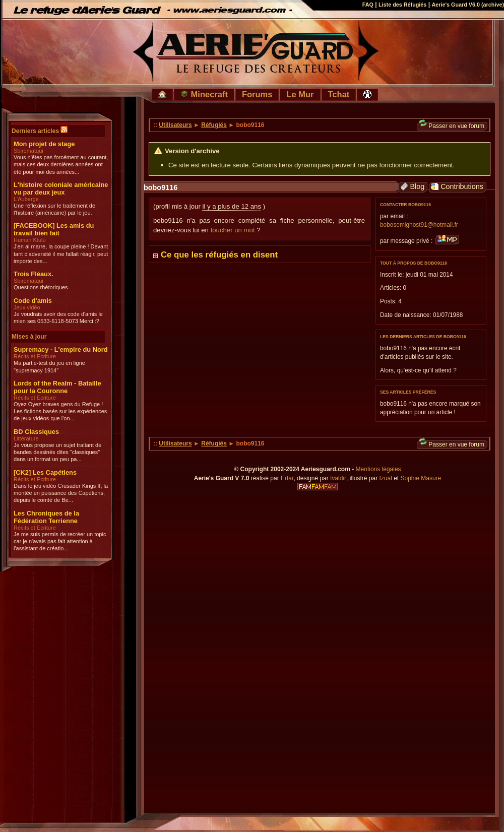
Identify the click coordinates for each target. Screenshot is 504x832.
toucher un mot (233, 230)
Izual (385, 478)
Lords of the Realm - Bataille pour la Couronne (57, 387)
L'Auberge (26, 199)
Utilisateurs (175, 125)
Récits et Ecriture (35, 356)
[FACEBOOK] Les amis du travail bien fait (54, 229)
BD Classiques (36, 432)
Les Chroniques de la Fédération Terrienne (46, 517)
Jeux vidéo (27, 307)
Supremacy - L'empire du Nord (61, 349)
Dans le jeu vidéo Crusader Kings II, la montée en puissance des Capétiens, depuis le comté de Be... (61, 493)
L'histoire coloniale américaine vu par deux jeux (61, 188)
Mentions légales (379, 469)
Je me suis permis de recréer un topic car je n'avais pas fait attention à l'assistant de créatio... (60, 541)
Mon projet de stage (44, 144)
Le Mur (300, 94)
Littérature (26, 438)
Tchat (339, 94)
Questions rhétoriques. (42, 287)
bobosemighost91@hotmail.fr (419, 225)
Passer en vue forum (452, 126)
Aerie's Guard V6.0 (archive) (468, 5)
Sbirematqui (28, 151)
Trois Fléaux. (34, 274)
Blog (412, 187)
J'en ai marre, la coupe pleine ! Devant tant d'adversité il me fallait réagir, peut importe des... (61, 254)
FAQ (368, 5)
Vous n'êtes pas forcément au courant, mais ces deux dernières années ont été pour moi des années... (61, 165)
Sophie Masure (421, 478)
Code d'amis (33, 301)
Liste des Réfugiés (402, 5)
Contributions (457, 187)
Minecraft (204, 94)
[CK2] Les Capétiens (45, 472)
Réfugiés (214, 125)
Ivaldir (338, 478)
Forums (257, 94)
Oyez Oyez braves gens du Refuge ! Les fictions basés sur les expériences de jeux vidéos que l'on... (60, 411)
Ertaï (287, 478)
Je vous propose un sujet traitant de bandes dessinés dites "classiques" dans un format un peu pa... (57, 452)
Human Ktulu (30, 240)
